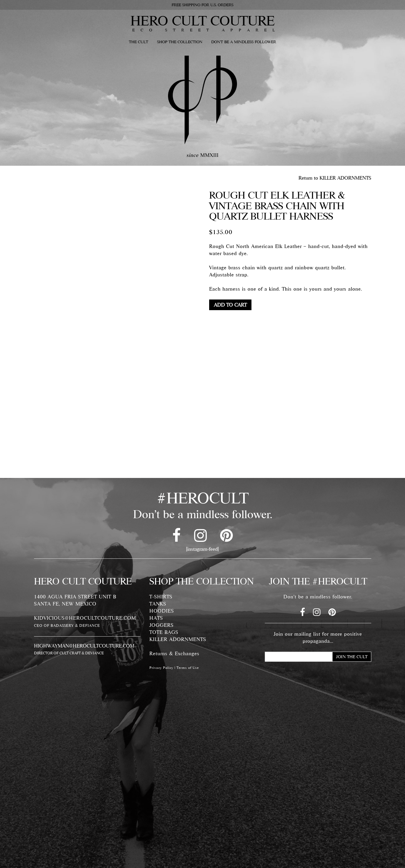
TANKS (158, 604)
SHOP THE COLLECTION (180, 42)
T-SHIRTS (161, 597)
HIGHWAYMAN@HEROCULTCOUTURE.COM (84, 646)
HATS (156, 618)
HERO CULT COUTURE (203, 21)
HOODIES (162, 611)
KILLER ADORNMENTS (178, 639)
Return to (335, 178)
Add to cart (230, 305)
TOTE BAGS (164, 632)
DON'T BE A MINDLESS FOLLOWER (244, 42)
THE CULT (139, 42)
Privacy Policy (161, 668)
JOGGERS (162, 625)
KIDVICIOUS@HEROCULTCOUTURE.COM (85, 618)
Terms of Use (188, 668)
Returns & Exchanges (174, 653)
